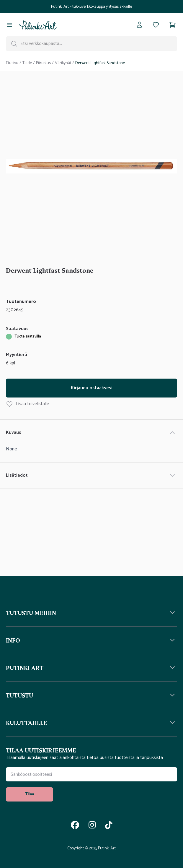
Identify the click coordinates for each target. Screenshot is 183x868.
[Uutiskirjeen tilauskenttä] (91, 774)
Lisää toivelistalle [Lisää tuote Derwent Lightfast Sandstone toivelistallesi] (27, 404)
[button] (91, 613)
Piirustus (43, 63)
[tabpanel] (91, 167)
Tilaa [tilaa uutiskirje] (30, 794)
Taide (27, 63)
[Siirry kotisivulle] (38, 25)
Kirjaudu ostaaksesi (92, 388)
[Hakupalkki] (91, 44)
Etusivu (12, 63)
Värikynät (63, 63)
